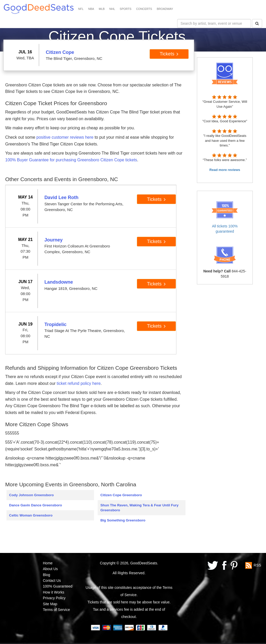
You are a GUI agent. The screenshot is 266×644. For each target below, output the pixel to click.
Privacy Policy (54, 598)
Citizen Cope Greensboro (121, 495)
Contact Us (52, 581)
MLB (102, 9)
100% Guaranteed (58, 586)
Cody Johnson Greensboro (31, 495)
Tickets (169, 54)
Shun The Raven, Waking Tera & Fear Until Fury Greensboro (139, 508)
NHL (112, 9)
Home (48, 563)
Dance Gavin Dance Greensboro (36, 505)
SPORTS (126, 9)
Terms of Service (56, 610)
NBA (91, 9)
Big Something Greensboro (123, 520)
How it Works (54, 592)
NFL (81, 9)
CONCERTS (144, 9)
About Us (50, 569)
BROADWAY (165, 9)
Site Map (50, 604)
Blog (46, 575)
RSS (257, 565)
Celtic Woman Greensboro (31, 515)
